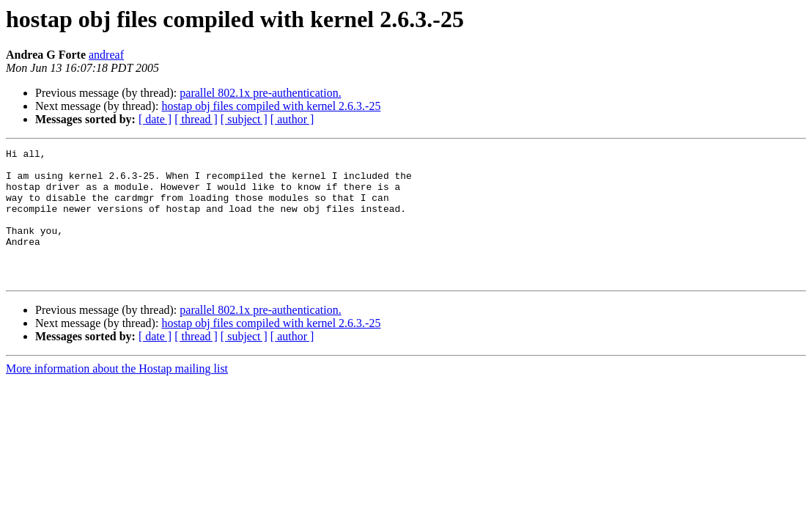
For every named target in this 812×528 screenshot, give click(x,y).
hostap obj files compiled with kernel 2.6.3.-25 (271, 106)
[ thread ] (196, 119)
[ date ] (155, 119)
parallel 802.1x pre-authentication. (260, 93)
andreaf (106, 55)
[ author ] (292, 119)
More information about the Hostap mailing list (117, 395)
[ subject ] (244, 119)
